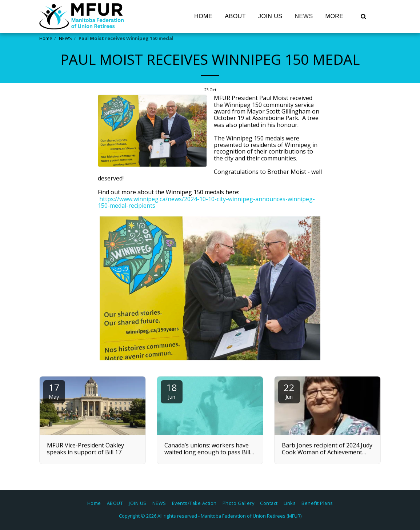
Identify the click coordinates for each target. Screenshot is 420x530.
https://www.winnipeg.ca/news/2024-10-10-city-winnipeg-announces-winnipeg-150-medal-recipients (206, 202)
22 (289, 390)
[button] (364, 16)
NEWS (65, 38)
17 (54, 390)
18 (172, 390)
